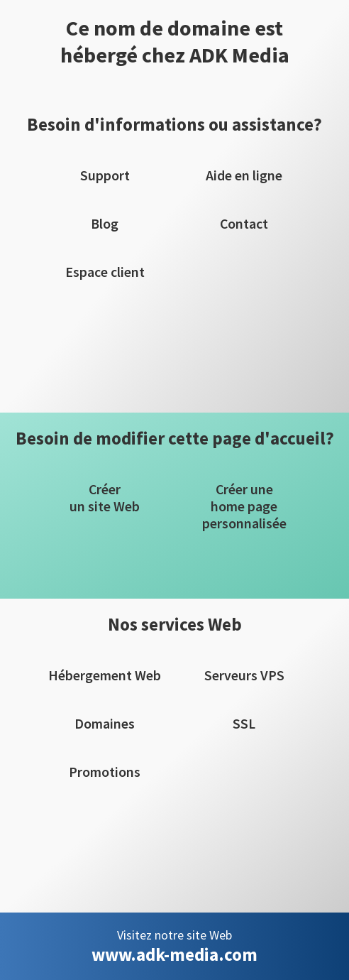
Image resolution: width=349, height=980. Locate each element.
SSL (244, 724)
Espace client (105, 272)
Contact (244, 224)
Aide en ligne (244, 175)
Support (105, 175)
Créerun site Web (105, 498)
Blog (105, 224)
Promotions (105, 772)
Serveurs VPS (244, 675)
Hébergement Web (105, 675)
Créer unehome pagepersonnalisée (244, 506)
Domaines (105, 724)
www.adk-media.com (174, 954)
